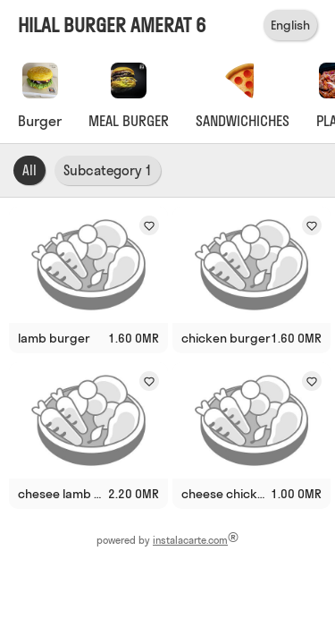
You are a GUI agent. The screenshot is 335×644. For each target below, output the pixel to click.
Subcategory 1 (108, 170)
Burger (40, 121)
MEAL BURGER (129, 121)
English (290, 25)
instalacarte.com (190, 540)
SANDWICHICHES (243, 121)
